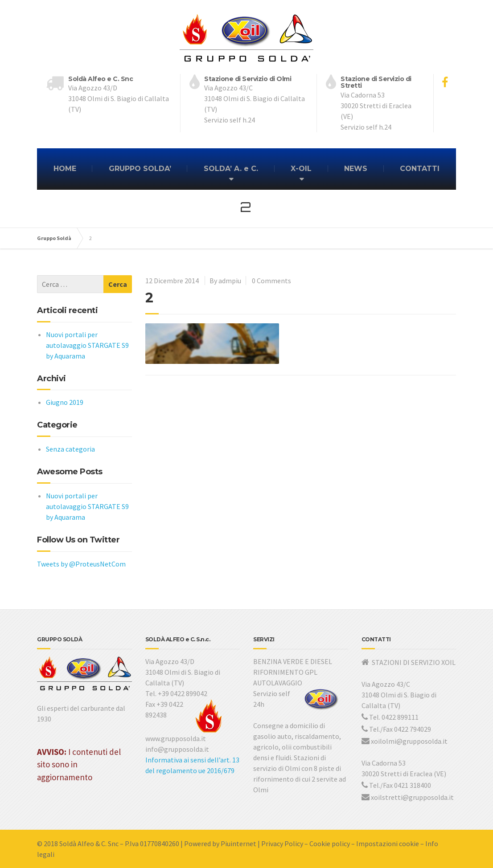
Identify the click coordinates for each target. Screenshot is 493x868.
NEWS (356, 169)
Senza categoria (70, 449)
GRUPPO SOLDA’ (140, 169)
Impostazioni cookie (388, 844)
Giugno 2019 (65, 402)
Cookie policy (330, 844)
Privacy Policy (282, 844)
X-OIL (301, 169)
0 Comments (271, 281)
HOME (65, 169)
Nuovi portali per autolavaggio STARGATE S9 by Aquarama (87, 345)
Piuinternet (238, 844)
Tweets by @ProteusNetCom (81, 564)
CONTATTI (420, 169)
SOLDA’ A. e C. (231, 169)
